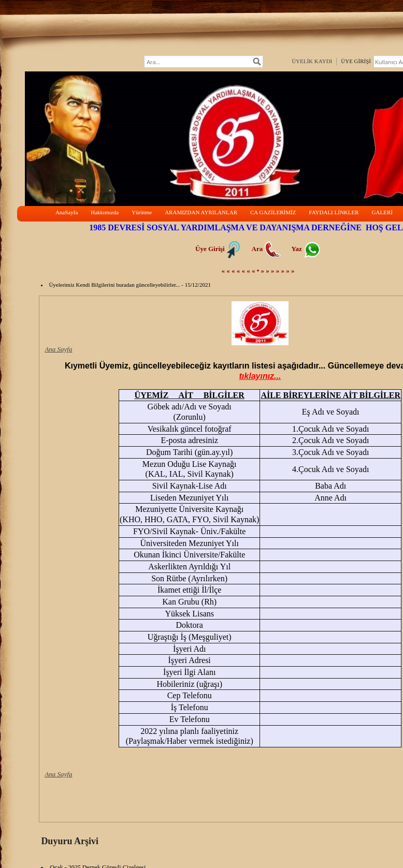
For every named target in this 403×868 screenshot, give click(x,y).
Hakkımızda (105, 212)
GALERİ (382, 212)
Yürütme (142, 212)
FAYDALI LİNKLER (334, 212)
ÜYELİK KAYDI (312, 61)
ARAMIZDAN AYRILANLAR (201, 212)
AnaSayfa (67, 212)
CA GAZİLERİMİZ (273, 212)
